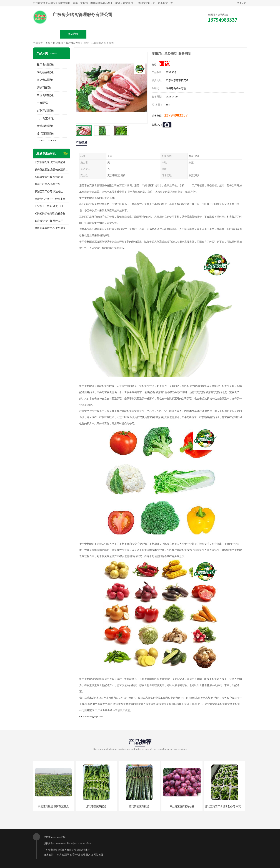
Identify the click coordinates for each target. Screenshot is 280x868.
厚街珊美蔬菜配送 (96, 807)
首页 (48, 43)
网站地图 (99, 855)
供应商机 (73, 34)
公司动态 (154, 34)
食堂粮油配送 (45, 126)
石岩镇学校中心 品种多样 (49, 221)
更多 (66, 154)
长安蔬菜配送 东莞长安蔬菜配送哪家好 (52, 170)
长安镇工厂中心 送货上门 (49, 206)
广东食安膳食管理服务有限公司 (60, 850)
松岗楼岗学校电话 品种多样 (50, 214)
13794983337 (176, 115)
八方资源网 (63, 855)
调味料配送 (44, 88)
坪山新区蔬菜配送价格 (182, 807)
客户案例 (180, 34)
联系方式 (207, 34)
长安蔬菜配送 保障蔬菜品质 (53, 807)
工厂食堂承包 (45, 118)
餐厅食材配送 (73, 43)
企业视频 (100, 34)
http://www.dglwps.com (91, 717)
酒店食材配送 (45, 80)
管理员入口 (87, 855)
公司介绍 (127, 34)
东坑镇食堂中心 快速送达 (49, 177)
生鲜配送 (42, 103)
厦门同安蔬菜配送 (139, 807)
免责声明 (75, 855)
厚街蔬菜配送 (45, 72)
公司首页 (46, 34)
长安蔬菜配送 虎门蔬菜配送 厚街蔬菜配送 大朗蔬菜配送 (52, 162)
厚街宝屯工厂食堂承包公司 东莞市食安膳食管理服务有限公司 (239, 807)
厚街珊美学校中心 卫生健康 (50, 228)
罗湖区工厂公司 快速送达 (49, 192)
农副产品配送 (45, 111)
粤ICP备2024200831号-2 (79, 843)
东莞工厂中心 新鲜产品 (47, 184)
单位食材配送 (45, 95)
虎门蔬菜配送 (45, 134)
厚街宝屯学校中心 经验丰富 (50, 199)
